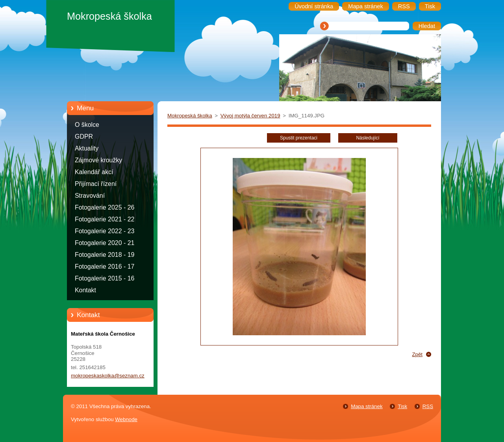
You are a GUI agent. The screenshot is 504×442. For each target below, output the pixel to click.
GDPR (84, 136)
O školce (87, 125)
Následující (368, 138)
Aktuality (87, 148)
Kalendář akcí (94, 172)
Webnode (126, 419)
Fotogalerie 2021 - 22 (105, 219)
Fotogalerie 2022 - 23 (105, 231)
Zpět (417, 354)
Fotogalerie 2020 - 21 (105, 243)
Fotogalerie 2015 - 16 (105, 278)
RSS (428, 406)
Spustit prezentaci (299, 138)
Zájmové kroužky (98, 160)
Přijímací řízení (96, 184)
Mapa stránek (367, 406)
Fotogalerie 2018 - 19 (105, 255)
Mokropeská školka (190, 116)
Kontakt (85, 290)
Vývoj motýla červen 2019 (250, 116)
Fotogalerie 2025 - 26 (105, 207)
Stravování (90, 196)
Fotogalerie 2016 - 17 (105, 266)
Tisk (402, 406)
